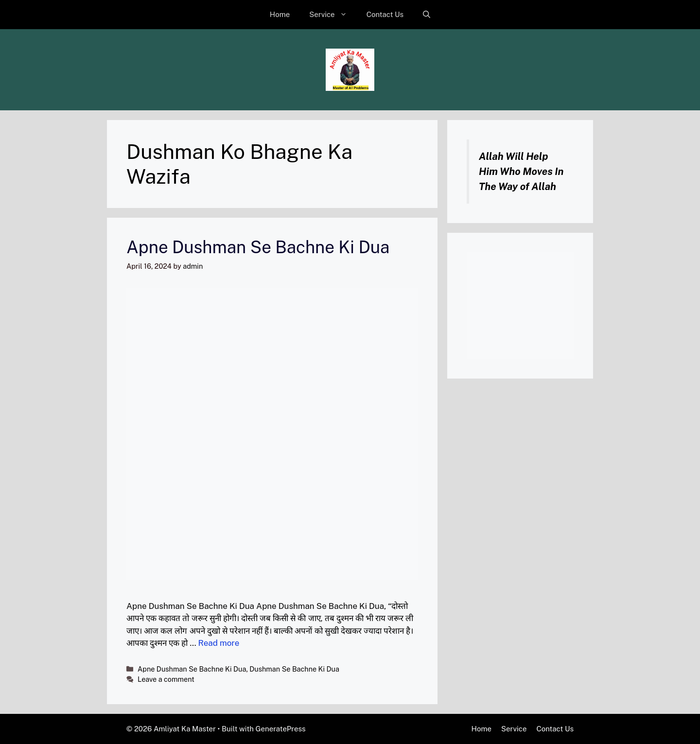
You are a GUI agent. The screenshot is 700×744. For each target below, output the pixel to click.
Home (280, 14)
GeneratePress (281, 729)
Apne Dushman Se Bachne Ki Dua (258, 247)
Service (333, 15)
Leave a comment (166, 679)
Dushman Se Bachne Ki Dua (294, 669)
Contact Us (385, 14)
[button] (427, 15)
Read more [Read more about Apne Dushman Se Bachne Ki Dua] (219, 643)
